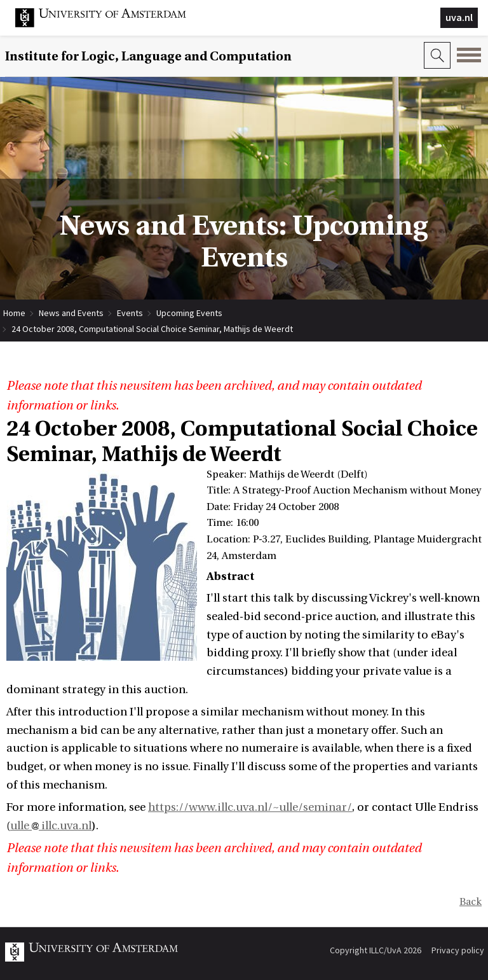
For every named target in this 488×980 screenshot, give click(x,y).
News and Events (71, 313)
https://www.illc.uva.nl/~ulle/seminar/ (250, 807)
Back (471, 902)
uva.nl (459, 17)
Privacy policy (458, 950)
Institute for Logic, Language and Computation (148, 56)
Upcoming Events (189, 313)
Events (130, 313)
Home (14, 313)
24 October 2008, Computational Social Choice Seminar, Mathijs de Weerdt (152, 329)
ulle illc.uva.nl (51, 826)
